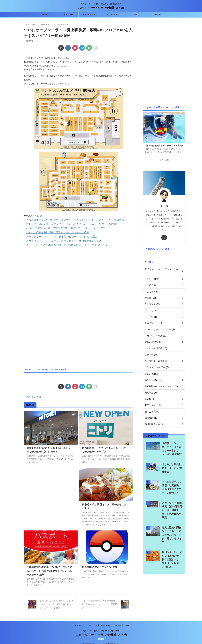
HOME (45, 15)
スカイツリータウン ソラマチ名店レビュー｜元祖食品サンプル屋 (58, 239)
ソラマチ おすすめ (90, 15)
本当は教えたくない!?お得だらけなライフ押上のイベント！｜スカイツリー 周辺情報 (67, 220)
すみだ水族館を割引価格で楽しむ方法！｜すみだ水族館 (52, 231)
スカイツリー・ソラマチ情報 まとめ (101, 8)
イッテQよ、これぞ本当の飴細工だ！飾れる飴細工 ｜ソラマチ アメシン (60, 242)
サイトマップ (78, 622)
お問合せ (157, 15)
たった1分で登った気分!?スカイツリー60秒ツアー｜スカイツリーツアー (60, 227)
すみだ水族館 (112, 15)
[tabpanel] (164, 138)
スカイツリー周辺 (34, 394)
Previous (146, 138)
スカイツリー (67, 15)
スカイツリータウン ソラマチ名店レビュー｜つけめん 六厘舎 (56, 235)
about (127, 622)
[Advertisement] (47, 269)
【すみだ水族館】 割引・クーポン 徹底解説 (164, 146)
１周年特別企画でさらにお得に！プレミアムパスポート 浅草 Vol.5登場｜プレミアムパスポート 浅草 (49, 568)
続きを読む (164, 160)
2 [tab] (166, 168)
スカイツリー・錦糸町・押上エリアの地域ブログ (101, 627)
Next (183, 138)
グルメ (135, 15)
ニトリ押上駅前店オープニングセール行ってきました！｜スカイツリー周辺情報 (64, 223)
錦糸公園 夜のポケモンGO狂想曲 (99, 564)
